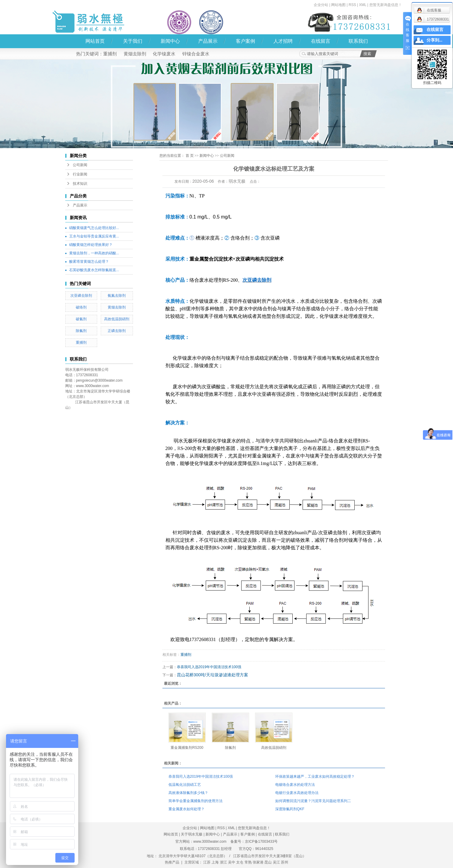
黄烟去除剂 (135, 54)
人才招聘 (283, 41)
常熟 (248, 862)
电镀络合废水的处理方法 (295, 785)
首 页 (190, 156)
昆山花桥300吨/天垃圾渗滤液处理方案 (213, 675)
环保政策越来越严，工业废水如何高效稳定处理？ (315, 777)
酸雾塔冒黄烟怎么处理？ (89, 262)
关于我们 (133, 41)
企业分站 (321, 5)
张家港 (258, 862)
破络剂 (81, 307)
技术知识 (80, 184)
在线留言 (321, 41)
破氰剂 (81, 319)
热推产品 (172, 862)
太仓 (240, 862)
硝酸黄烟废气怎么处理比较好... (94, 228)
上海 (215, 862)
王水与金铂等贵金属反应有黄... (94, 236)
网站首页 (95, 41)
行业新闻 (80, 174)
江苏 (207, 862)
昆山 (268, 862)
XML (362, 5)
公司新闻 (80, 165)
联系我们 (358, 41)
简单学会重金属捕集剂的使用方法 (196, 801)
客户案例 (245, 41)
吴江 (276, 862)
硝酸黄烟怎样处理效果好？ (91, 245)
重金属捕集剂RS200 (187, 748)
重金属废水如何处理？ (186, 809)
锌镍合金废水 (196, 54)
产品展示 (208, 41)
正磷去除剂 (117, 331)
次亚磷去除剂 (81, 296)
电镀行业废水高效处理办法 (297, 793)
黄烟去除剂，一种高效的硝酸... (94, 253)
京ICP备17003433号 (261, 842)
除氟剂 (81, 331)
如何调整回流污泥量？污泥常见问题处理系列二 (313, 801)
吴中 (232, 862)
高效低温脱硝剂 (117, 319)
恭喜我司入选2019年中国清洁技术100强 (209, 667)
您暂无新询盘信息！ (386, 5)
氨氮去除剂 (117, 296)
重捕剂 (110, 54)
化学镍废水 (164, 54)
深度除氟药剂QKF (290, 809)
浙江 (223, 862)
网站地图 (338, 5)
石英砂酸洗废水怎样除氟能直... (94, 270)
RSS (352, 5)
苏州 (285, 862)
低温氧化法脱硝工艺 (185, 785)
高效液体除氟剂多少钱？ (188, 793)
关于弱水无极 (192, 834)
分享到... (435, 40)
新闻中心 (170, 41)
